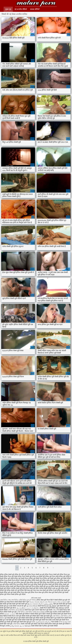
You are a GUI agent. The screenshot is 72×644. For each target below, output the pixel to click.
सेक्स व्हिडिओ (4, 616)
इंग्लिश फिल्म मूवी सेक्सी (11, 576)
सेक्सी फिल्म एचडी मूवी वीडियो (17, 616)
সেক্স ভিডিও (12, 610)
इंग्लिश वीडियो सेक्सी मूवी (35, 580)
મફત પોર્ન (68, 622)
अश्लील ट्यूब (49, 612)
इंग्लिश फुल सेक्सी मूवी (39, 576)
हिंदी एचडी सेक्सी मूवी (55, 620)
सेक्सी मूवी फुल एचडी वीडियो (8, 606)
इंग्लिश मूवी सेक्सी (9, 578)
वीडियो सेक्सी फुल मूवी (10, 612)
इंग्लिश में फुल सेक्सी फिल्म (8, 580)
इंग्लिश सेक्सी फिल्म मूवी (26, 584)
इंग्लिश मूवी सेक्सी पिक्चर (21, 578)
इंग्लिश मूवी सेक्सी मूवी (50, 578)
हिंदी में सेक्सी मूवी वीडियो (50, 614)
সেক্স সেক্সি (56, 610)
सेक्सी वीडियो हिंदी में (37, 626)
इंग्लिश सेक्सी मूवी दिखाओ (13, 586)
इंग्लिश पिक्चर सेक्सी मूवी (52, 574)
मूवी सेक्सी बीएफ (62, 606)
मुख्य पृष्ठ (8, 9)
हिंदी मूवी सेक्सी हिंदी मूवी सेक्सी (62, 604)
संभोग (38, 610)
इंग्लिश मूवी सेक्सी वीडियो (64, 578)
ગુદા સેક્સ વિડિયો (32, 606)
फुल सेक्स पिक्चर (9, 602)
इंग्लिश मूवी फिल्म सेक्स (52, 576)
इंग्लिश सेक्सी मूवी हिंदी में (32, 588)
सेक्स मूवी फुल (27, 622)
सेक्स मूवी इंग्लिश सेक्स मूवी (46, 592)
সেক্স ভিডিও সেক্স (5, 600)
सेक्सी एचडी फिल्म (39, 624)
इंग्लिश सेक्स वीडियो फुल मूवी (51, 582)
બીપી (33, 622)
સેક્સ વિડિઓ (20, 610)
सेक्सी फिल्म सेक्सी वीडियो (48, 608)
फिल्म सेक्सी (55, 622)
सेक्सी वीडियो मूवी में (37, 614)
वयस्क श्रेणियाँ (35, 9)
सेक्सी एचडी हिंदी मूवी (27, 624)
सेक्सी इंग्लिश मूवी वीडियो (18, 594)
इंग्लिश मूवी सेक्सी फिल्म (36, 578)
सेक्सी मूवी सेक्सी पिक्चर (64, 614)
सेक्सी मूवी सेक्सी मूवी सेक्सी (15, 622)
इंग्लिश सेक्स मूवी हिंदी (36, 582)
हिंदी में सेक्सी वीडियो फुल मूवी (59, 600)
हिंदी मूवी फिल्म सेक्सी (15, 620)
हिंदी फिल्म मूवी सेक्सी (46, 610)
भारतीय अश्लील (57, 612)
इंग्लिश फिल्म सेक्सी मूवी (25, 576)
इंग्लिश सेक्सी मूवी (39, 584)
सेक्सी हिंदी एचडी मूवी (6, 624)
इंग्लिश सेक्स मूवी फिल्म (43, 600)
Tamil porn (28, 626)
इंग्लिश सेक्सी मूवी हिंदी (18, 588)
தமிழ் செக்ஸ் (15, 626)
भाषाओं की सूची (21, 606)
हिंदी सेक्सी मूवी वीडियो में (23, 614)
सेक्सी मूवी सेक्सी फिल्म (42, 620)
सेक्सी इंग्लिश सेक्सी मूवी (52, 624)
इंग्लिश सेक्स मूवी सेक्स (23, 582)
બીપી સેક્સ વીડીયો (39, 612)
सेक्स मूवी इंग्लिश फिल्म (31, 592)
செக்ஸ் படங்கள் (10, 614)
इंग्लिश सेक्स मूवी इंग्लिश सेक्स (51, 580)
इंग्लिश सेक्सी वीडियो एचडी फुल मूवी (50, 588)
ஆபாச (22, 626)
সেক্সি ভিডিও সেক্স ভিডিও (25, 612)
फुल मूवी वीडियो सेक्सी (22, 618)
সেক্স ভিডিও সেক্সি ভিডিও (19, 600)
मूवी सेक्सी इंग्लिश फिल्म (17, 592)
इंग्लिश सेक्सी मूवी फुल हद (43, 586)
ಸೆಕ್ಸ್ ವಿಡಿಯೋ (60, 608)
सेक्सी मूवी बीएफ (11, 608)
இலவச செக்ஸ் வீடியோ (36, 604)
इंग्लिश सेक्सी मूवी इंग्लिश (51, 584)
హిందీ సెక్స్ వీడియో (51, 606)
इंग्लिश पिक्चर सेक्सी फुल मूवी (36, 574)
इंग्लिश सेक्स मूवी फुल (10, 582)
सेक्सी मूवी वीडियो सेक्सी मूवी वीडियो (40, 618)
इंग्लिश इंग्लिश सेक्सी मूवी (7, 574)
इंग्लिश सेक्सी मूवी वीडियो (58, 586)
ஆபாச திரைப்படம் (23, 608)
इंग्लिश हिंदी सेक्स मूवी (26, 590)
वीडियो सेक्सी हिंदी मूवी (28, 620)
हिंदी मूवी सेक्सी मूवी (47, 616)
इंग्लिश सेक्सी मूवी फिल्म (28, 586)
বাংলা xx (61, 622)
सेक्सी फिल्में (41, 606)
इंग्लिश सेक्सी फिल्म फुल (12, 584)
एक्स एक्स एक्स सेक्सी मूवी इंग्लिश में (43, 590)
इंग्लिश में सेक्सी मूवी (21, 580)
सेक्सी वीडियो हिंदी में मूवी (22, 602)
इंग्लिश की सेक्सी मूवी (21, 574)
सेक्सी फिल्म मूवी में (30, 610)
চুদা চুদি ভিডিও (32, 600)
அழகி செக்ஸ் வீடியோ (43, 622)
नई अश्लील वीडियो (21, 9)
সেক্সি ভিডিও (17, 624)
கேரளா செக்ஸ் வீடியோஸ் (38, 602)
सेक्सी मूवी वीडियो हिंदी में (33, 616)
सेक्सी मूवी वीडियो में (65, 624)
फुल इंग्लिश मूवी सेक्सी (61, 590)
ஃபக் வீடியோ (35, 608)
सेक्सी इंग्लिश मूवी (60, 592)
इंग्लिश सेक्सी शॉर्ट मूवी (13, 590)
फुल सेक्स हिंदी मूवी (10, 618)
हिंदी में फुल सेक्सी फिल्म (57, 618)
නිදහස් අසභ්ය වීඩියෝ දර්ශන (58, 602)
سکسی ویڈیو (49, 604)
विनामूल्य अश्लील (5, 626)
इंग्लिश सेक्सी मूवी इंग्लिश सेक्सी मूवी (36, 4)
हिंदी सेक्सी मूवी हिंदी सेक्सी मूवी (18, 604)
